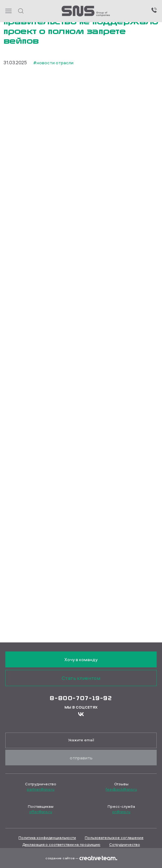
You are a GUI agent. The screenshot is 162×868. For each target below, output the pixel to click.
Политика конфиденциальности (47, 838)
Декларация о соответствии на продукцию (61, 844)
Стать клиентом (81, 678)
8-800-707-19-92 (81, 698)
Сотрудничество (124, 844)
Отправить (81, 758)
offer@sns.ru (41, 812)
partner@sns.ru (41, 789)
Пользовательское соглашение (114, 838)
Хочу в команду (81, 659)
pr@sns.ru (121, 812)
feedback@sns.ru (121, 789)
